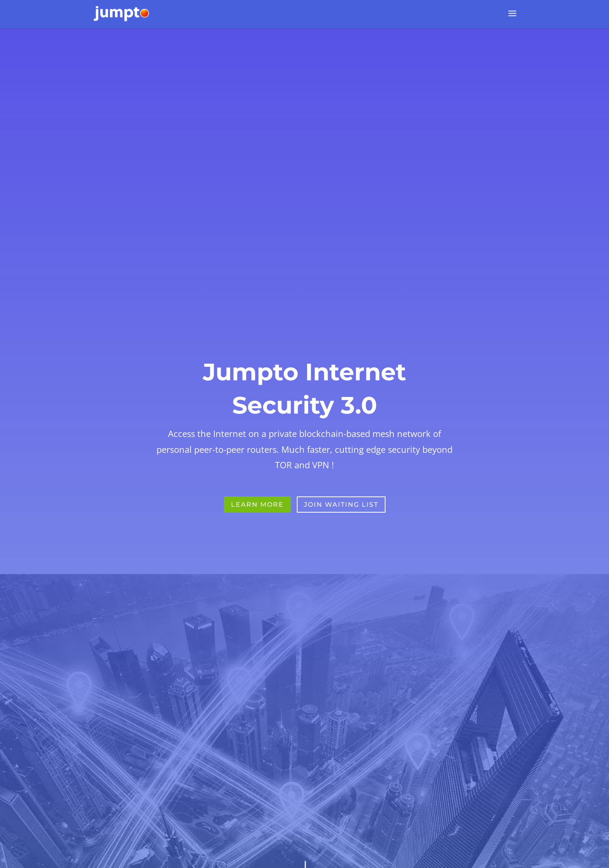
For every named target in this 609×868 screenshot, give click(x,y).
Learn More (257, 534)
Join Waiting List (341, 534)
